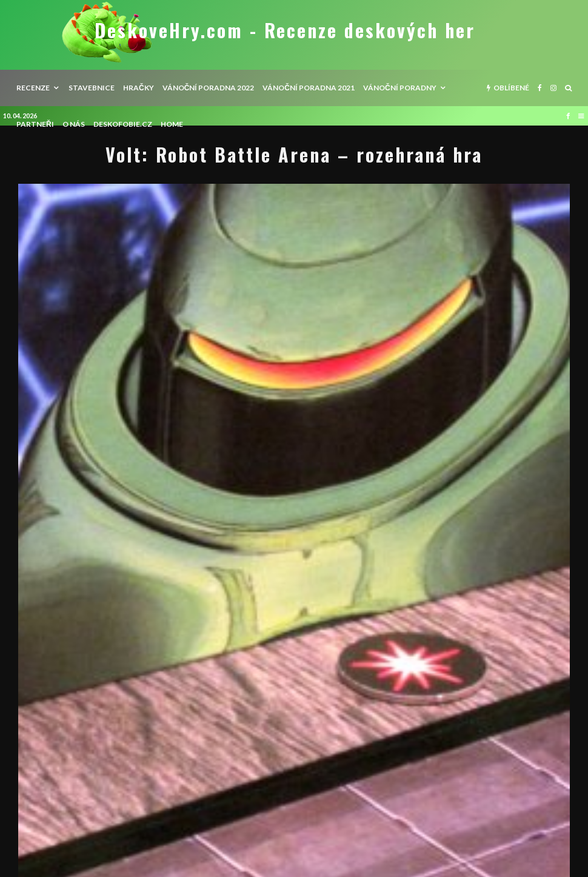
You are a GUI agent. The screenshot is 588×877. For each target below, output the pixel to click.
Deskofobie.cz (123, 124)
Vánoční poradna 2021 (309, 88)
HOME (172, 124)
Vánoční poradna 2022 (209, 88)
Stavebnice (92, 88)
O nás (74, 124)
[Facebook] (540, 88)
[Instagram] (553, 88)
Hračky (139, 88)
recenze (33, 88)
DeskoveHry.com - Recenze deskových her (285, 30)
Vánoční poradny (400, 88)
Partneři (35, 124)
